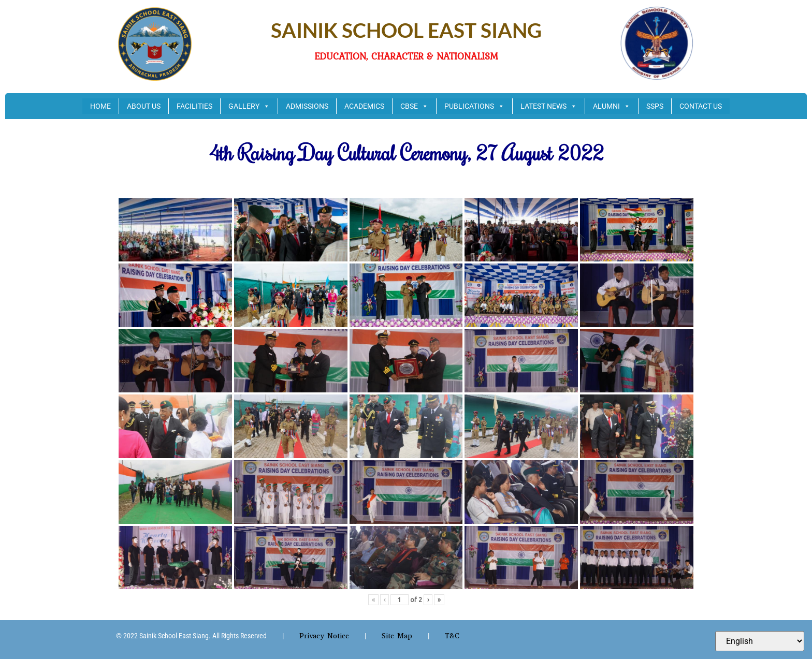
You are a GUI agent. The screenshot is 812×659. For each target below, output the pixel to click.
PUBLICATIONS (474, 106)
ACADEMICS (364, 106)
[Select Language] (760, 641)
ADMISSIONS (307, 106)
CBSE (414, 106)
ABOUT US (144, 106)
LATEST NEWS (549, 106)
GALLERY (249, 106)
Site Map (397, 636)
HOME (100, 106)
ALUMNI (612, 106)
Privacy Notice (324, 636)
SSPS (655, 106)
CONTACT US (701, 106)
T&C (452, 636)
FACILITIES (194, 106)
